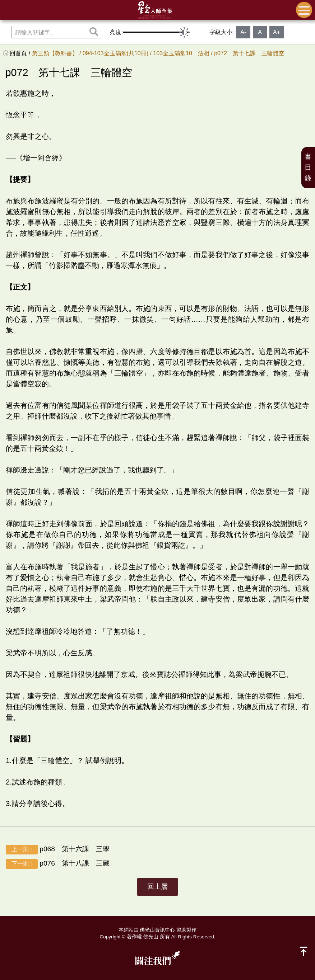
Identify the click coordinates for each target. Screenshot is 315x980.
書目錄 (308, 167)
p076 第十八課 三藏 (58, 864)
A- (243, 32)
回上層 (157, 887)
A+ (277, 32)
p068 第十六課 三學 (61, 850)
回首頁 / (21, 53)
